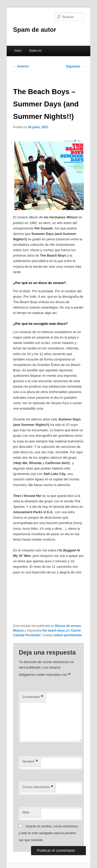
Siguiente (75, 66)
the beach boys (53, 631)
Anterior (21, 66)
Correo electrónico (38, 787)
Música (18, 631)
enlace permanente (68, 635)
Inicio (18, 51)
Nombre (30, 762)
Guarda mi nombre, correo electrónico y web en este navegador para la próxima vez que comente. (48, 833)
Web (26, 812)
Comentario (33, 697)
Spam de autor (35, 30)
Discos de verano (68, 626)
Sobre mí (35, 51)
